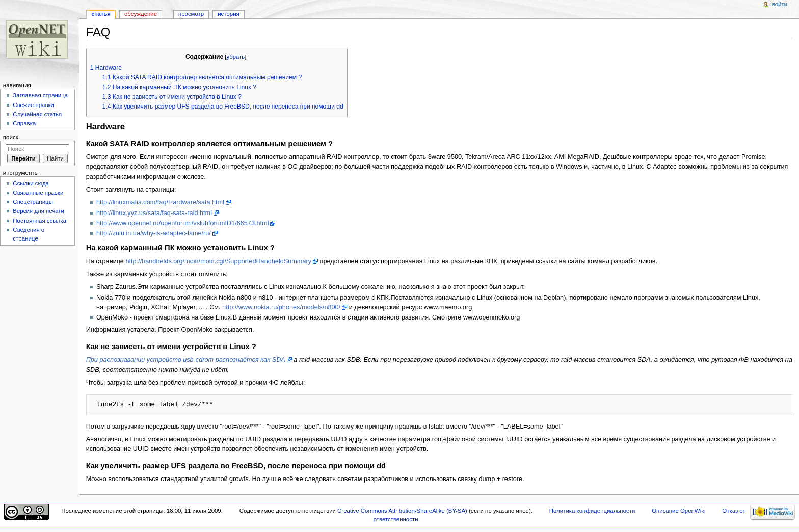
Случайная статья (37, 114)
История (229, 14)
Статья (101, 14)
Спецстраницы (33, 202)
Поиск (11, 137)
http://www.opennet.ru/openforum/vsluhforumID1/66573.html (183, 223)
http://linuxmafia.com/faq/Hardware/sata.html (160, 202)
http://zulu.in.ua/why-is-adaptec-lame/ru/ (154, 233)
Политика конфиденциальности (592, 511)
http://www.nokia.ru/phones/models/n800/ (281, 307)
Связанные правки (38, 193)
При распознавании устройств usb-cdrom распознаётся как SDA (186, 360)
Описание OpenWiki (678, 511)
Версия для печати (38, 211)
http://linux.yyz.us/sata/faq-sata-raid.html (154, 213)
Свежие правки (33, 105)
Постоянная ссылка (39, 221)
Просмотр (191, 14)
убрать (235, 57)
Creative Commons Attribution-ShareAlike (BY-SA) (402, 511)
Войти (780, 4)
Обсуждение (141, 14)
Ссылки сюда (31, 183)
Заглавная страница (40, 95)
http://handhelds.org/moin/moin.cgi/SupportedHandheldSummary (218, 261)
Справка (24, 123)
